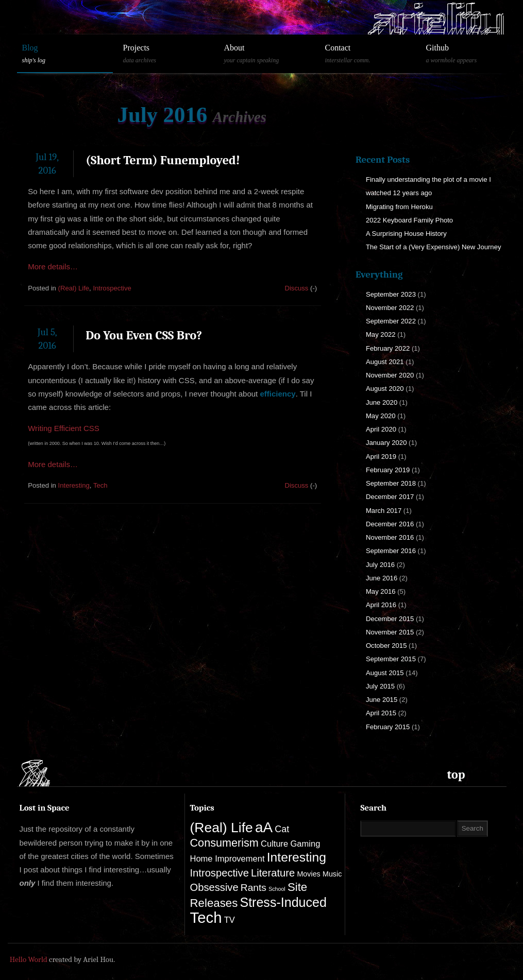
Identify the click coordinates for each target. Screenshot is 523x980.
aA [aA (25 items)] (264, 827)
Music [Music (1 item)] (332, 874)
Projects (166, 54)
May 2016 (381, 591)
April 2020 (381, 429)
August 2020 (385, 389)
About (267, 54)
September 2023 (391, 294)
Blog (65, 54)
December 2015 (390, 619)
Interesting (74, 485)
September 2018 (391, 483)
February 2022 (388, 348)
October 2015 (386, 646)
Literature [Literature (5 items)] (273, 873)
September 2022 (391, 321)
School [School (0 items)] (277, 889)
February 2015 (388, 727)
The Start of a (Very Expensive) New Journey (434, 247)
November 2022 (390, 308)
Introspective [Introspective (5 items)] (220, 873)
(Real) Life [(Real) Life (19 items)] (222, 828)
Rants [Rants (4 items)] (254, 888)
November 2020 (390, 375)
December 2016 (390, 524)
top (456, 775)
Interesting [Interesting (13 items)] (297, 857)
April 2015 (381, 713)
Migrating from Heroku (399, 207)
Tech (100, 485)
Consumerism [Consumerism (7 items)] (224, 843)
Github (469, 54)
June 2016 (382, 578)
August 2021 (385, 362)
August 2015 (385, 673)
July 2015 (380, 686)
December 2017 (390, 497)
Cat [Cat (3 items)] (282, 829)
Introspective (112, 288)
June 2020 (382, 402)
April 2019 (381, 457)
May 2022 (381, 334)
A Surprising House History (406, 234)
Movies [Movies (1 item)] (308, 874)
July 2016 (380, 565)
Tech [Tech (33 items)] (206, 917)
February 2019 (388, 470)
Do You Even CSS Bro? (144, 335)
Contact (368, 54)
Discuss (296, 288)
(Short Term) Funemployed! (163, 160)
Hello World (29, 959)
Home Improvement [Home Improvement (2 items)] (227, 859)
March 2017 (384, 511)
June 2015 (382, 700)
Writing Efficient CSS (64, 428)
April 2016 (381, 605)
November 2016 (390, 537)
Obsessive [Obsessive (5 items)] (214, 887)
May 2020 (381, 416)
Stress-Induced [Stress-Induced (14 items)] (283, 902)
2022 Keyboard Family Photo (409, 220)
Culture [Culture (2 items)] (274, 844)
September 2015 (391, 659)
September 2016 (391, 551)
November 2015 (390, 632)
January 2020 (386, 443)
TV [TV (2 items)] (230, 920)
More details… (53, 267)
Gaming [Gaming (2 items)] (305, 844)
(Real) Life (74, 288)
